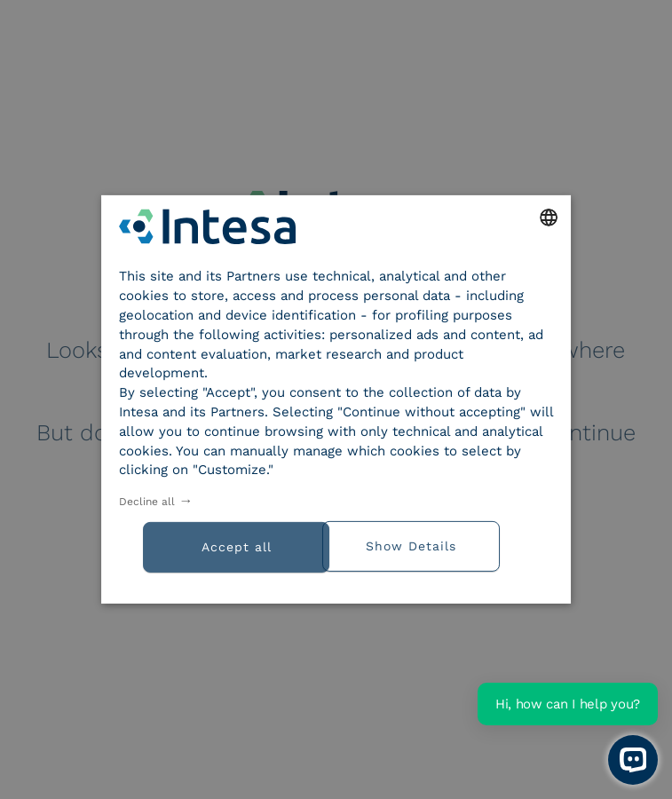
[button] (444, 544)
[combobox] (549, 218)
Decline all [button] (147, 502)
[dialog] (336, 399)
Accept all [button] (237, 547)
